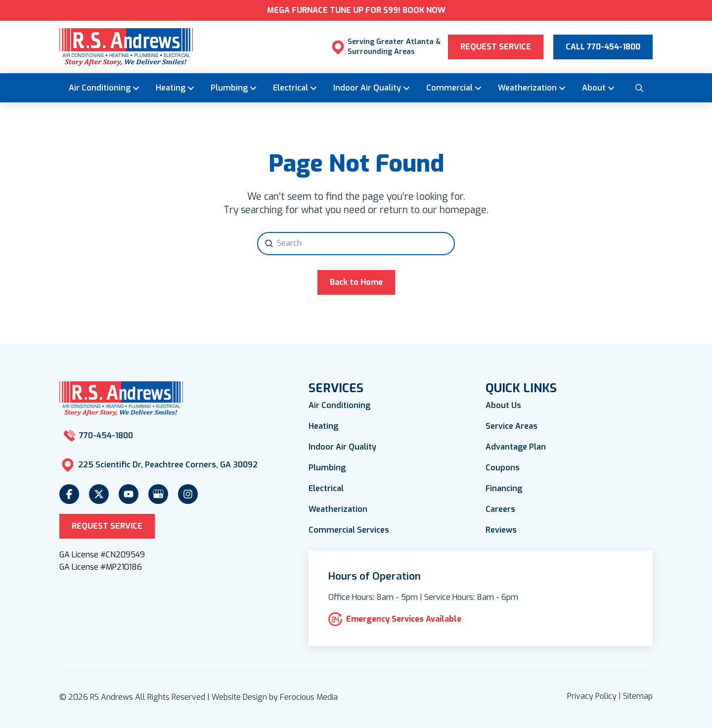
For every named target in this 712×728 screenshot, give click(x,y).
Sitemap (638, 696)
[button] (639, 88)
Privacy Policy (592, 696)
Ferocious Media (309, 697)
